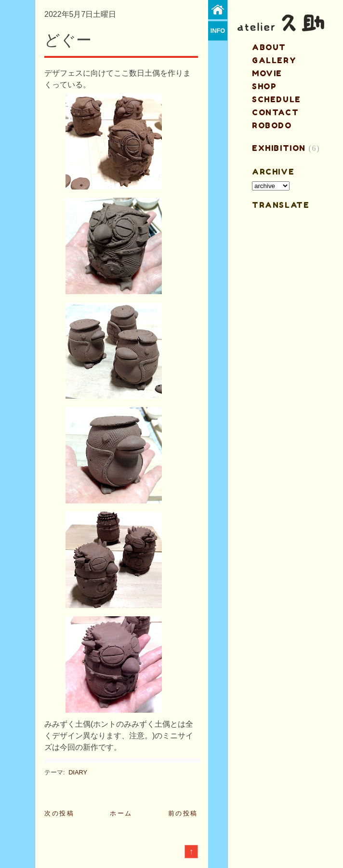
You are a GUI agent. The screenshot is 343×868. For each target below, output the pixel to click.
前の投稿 (183, 813)
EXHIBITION (279, 148)
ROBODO (272, 125)
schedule (277, 99)
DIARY (78, 772)
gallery (274, 60)
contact (275, 112)
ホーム (121, 813)
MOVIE (267, 73)
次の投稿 (59, 813)
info (218, 31)
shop (264, 86)
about (269, 47)
